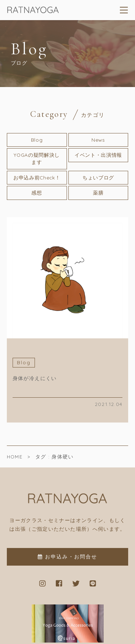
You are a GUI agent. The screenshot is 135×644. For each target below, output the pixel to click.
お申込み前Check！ (37, 177)
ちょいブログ (98, 177)
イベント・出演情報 (98, 155)
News (98, 140)
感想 (37, 193)
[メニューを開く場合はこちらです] (124, 10)
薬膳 (98, 193)
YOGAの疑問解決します (37, 158)
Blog (37, 140)
